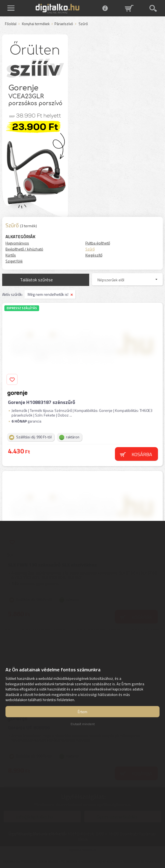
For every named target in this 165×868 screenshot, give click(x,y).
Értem (82, 712)
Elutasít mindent (83, 724)
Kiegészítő (94, 255)
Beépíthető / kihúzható (24, 249)
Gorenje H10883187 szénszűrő (42, 402)
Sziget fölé (14, 261)
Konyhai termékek (36, 24)
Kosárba (142, 454)
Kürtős (11, 255)
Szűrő (90, 249)
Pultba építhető (98, 243)
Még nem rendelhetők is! (48, 294)
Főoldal (11, 24)
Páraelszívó (64, 24)
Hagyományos (17, 243)
